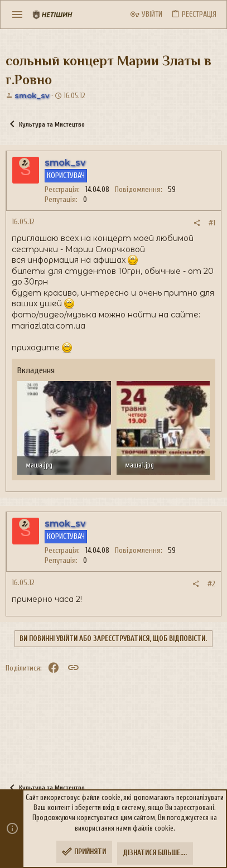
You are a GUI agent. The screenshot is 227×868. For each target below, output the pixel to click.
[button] (18, 15)
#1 (212, 223)
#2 (211, 584)
